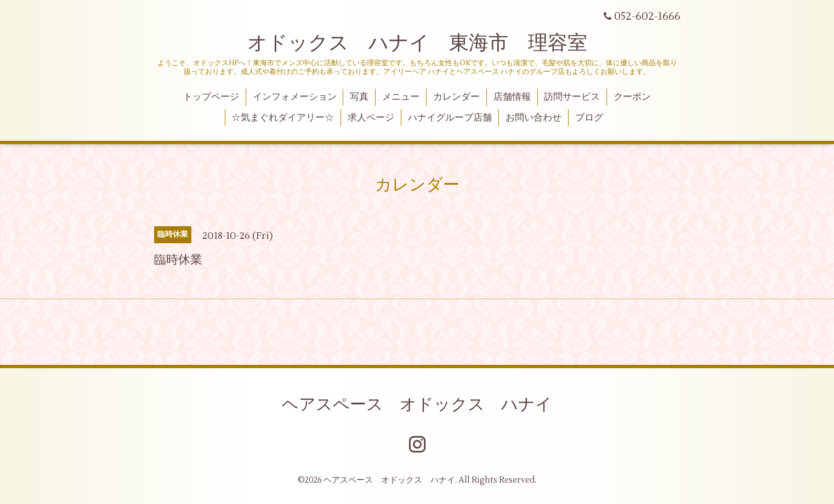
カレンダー (456, 97)
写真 (359, 97)
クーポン (632, 97)
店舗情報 (512, 97)
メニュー (401, 97)
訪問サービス (572, 97)
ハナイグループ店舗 (450, 118)
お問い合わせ (534, 118)
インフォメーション (295, 97)
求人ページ (371, 118)
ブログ (589, 118)
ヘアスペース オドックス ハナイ (417, 405)
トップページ (211, 97)
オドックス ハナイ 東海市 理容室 (417, 43)
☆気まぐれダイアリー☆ (283, 118)
